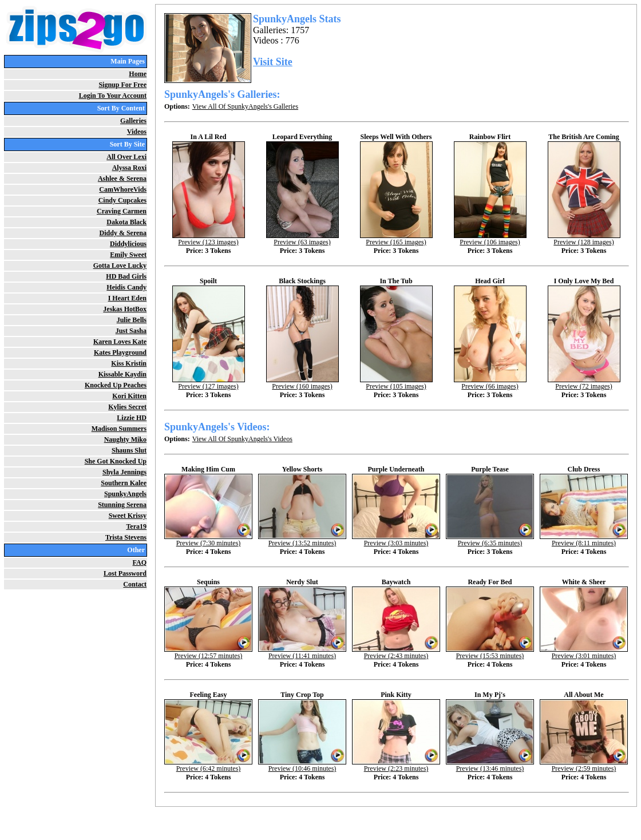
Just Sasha (131, 331)
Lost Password (125, 573)
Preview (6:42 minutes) (208, 765)
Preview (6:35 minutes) (490, 540)
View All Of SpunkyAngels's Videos (242, 439)
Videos (137, 132)
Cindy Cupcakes (122, 200)
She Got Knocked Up (116, 461)
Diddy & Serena (123, 233)
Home (138, 74)
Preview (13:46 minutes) (490, 765)
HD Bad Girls (126, 276)
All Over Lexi (126, 157)
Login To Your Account (113, 96)
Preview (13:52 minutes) (302, 540)
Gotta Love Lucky (120, 266)
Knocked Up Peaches (116, 385)
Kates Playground (120, 352)
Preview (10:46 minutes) (302, 765)
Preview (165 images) (396, 239)
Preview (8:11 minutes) (584, 540)
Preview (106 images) (490, 239)
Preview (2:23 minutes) (396, 765)
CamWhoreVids (123, 189)
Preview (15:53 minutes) (490, 653)
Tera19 (136, 526)
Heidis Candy (126, 287)
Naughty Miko (125, 439)
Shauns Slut (129, 450)
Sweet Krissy (128, 516)
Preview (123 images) (209, 239)
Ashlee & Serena (122, 179)
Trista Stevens (126, 537)
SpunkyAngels (125, 494)
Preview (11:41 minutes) (302, 653)
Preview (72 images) (584, 383)
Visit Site (273, 62)
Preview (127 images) (209, 383)
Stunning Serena (122, 505)
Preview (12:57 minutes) (208, 653)
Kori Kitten (129, 396)
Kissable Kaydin (122, 374)
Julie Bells (132, 320)
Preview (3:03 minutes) (396, 540)
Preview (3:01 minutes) (584, 653)
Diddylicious (128, 244)
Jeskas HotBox (125, 309)
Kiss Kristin (129, 363)
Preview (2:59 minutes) (584, 765)
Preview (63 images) (302, 239)
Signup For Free (122, 85)
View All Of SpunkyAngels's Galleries (245, 106)
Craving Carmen (122, 211)
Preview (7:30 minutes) (208, 540)
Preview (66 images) (490, 383)
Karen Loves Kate (120, 342)
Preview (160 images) (302, 383)
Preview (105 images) (396, 383)
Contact (135, 584)
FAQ (140, 562)
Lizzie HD (132, 418)
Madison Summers (119, 429)
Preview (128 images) (584, 239)
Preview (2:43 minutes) (396, 653)
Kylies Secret (127, 407)
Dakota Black (126, 222)
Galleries (133, 121)
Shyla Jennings (124, 472)
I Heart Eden (127, 298)
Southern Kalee (124, 483)
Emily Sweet (128, 255)
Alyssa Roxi (129, 168)
